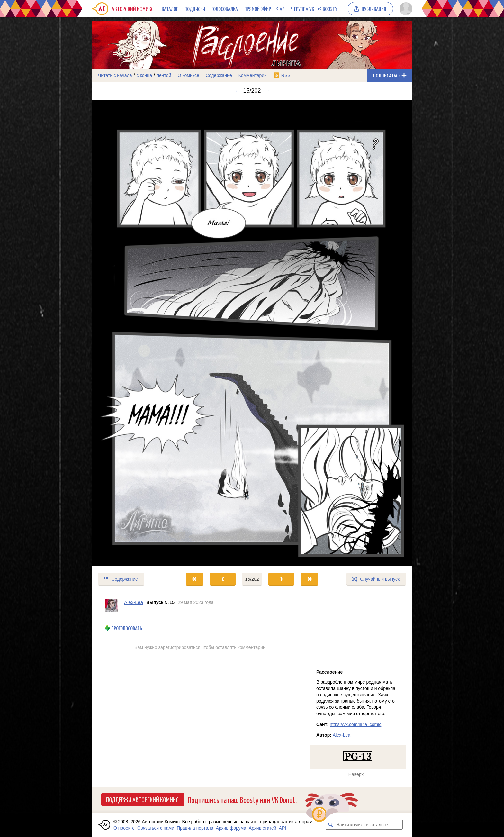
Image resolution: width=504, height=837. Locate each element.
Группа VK (304, 9)
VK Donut (283, 800)
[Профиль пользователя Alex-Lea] (111, 605)
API (283, 9)
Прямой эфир (258, 9)
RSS (286, 75)
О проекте (124, 828)
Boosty (330, 9)
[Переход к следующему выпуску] (252, 333)
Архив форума (231, 828)
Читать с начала (115, 75)
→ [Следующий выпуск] (267, 91)
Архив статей (263, 828)
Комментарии (253, 75)
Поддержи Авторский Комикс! (143, 799)
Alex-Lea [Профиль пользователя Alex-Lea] (134, 602)
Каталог (170, 9)
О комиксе (188, 75)
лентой (164, 75)
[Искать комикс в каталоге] (331, 825)
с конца (144, 75)
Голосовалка (225, 9)
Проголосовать (127, 628)
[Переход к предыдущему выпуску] (132, 333)
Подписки (195, 9)
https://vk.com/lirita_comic (355, 724)
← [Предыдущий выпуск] (237, 91)
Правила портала (195, 828)
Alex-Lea (342, 735)
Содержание (219, 75)
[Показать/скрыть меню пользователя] (405, 9)
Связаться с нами (156, 828)
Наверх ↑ (358, 774)
